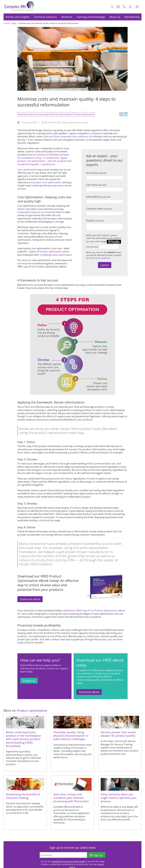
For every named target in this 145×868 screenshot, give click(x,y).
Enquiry (95, 221)
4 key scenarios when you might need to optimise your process (119, 798)
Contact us (29, 681)
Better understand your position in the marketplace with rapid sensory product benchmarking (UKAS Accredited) (23, 739)
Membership (132, 17)
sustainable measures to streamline (37, 212)
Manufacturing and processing (33, 114)
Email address (98, 197)
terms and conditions (100, 258)
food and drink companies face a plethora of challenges (73, 136)
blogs (14, 23)
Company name (99, 209)
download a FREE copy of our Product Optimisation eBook (94, 611)
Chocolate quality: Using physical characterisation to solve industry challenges (71, 736)
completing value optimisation (56, 255)
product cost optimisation (47, 182)
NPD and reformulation (61, 114)
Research (67, 17)
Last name (96, 185)
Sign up (96, 855)
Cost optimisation (27, 170)
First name (96, 173)
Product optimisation (84, 114)
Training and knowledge (91, 17)
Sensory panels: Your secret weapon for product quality (118, 734)
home (7, 23)
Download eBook (30, 599)
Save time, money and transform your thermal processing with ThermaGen (71, 798)
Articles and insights (17, 17)
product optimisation (51, 252)
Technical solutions (45, 17)
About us (115, 17)
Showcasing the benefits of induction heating (23, 796)
